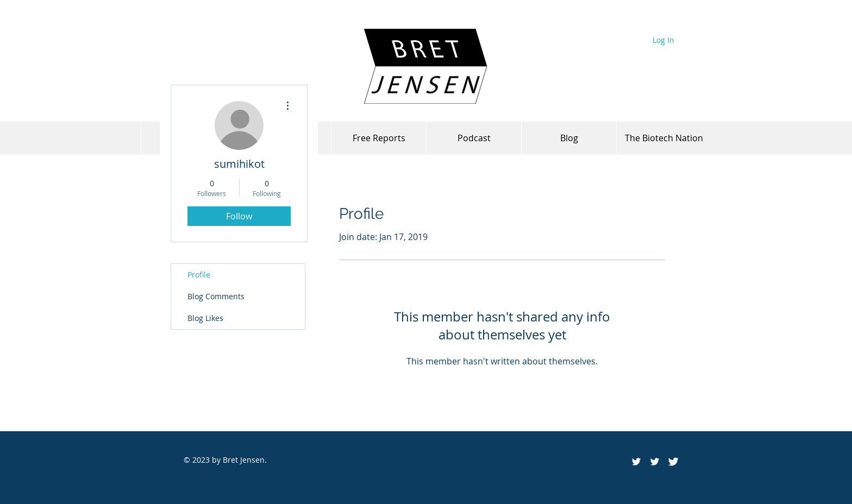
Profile (199, 275)
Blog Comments (216, 296)
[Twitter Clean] (673, 462)
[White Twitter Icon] (655, 462)
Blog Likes (205, 318)
